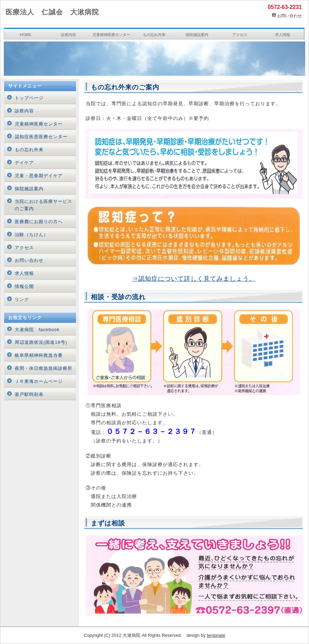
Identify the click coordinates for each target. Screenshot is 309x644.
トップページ (29, 98)
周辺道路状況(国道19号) (41, 342)
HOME (26, 35)
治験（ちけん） (32, 235)
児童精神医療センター (111, 35)
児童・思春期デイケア (39, 176)
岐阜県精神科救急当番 (39, 355)
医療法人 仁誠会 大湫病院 (52, 12)
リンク (22, 299)
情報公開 (24, 286)
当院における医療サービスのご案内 (44, 205)
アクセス (240, 35)
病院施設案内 (197, 35)
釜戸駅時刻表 (29, 394)
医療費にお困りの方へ (39, 222)
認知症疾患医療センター (41, 137)
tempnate (216, 635)
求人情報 (283, 35)
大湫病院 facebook (37, 330)
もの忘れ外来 (154, 35)
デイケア (24, 163)
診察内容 (69, 35)
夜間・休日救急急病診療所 (44, 368)
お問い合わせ (289, 16)
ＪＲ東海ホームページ (39, 381)
